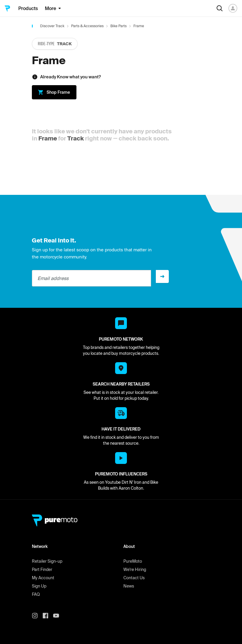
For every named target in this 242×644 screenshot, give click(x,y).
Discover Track (52, 26)
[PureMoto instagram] (37, 616)
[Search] (220, 8)
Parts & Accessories (87, 26)
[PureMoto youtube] (58, 616)
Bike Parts (118, 26)
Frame (48, 138)
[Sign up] (162, 276)
